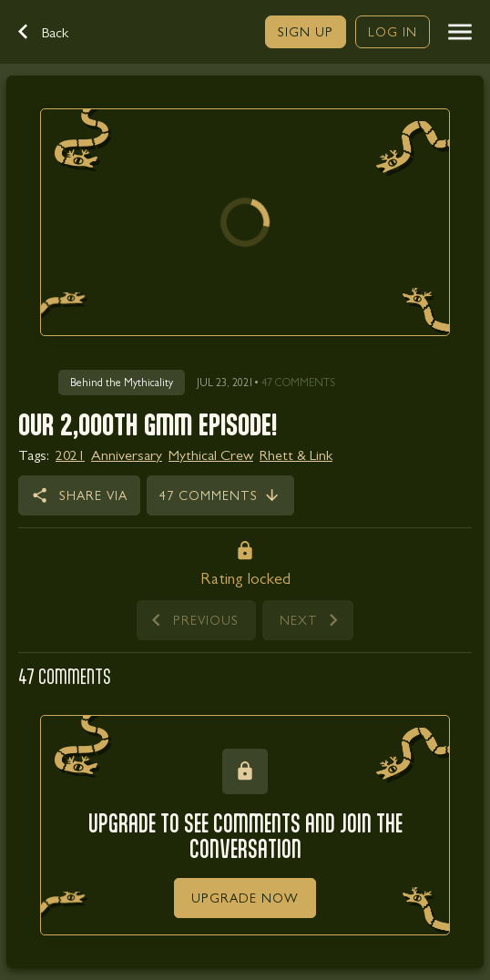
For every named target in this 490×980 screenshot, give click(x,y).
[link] (306, 32)
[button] (53, 32)
